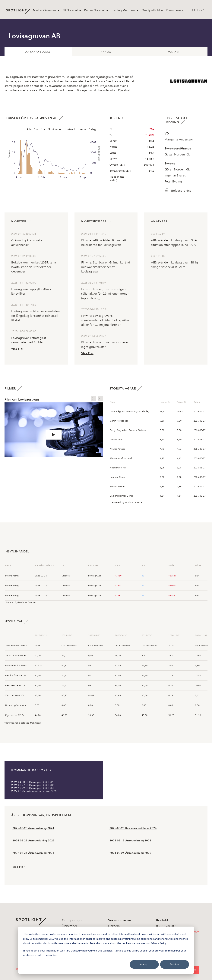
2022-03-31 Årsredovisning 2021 (33, 853)
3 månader (55, 129)
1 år (43, 129)
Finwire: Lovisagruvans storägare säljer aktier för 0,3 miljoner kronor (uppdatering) (105, 294)
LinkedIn (114, 926)
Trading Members (123, 10)
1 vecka (82, 129)
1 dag (92, 129)
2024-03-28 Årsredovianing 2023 (33, 841)
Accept (144, 964)
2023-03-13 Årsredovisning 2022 (130, 841)
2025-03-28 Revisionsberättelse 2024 (133, 828)
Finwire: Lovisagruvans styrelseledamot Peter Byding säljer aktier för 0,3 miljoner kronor (105, 320)
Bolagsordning (177, 191)
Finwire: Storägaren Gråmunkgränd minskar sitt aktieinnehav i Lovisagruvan (106, 267)
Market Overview (45, 10)
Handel (106, 52)
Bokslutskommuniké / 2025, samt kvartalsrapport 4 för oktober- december (34, 267)
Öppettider (69, 926)
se (204, 10)
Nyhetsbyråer (94, 221)
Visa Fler (17, 349)
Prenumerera (175, 10)
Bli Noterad (70, 10)
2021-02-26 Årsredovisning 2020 (130, 853)
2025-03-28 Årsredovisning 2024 (33, 828)
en (199, 10)
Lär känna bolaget (38, 52)
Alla (29, 129)
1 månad (70, 129)
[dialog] (106, 950)
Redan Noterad (95, 10)
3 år (36, 129)
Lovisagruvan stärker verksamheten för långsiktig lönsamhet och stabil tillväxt (35, 316)
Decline (174, 964)
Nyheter (19, 221)
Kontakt (174, 52)
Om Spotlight (151, 10)
